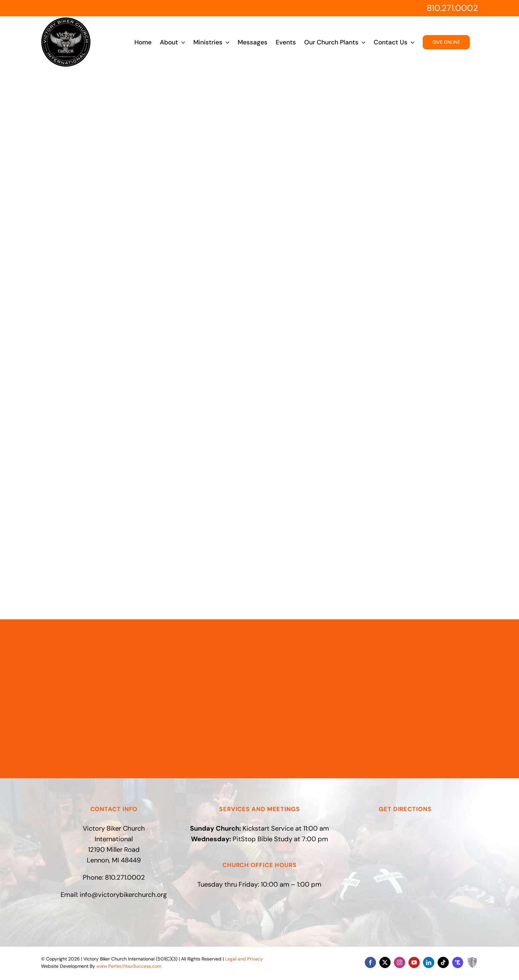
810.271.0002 (452, 8)
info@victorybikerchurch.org (123, 895)
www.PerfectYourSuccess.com (129, 966)
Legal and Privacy (244, 959)
